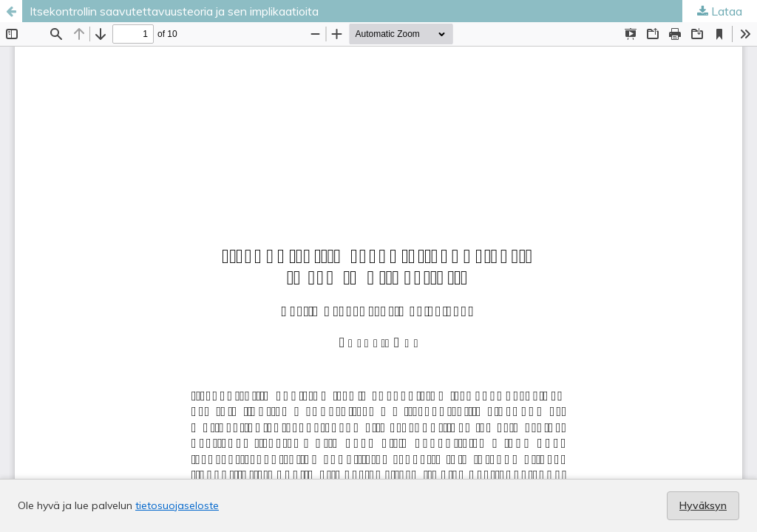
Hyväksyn (703, 505)
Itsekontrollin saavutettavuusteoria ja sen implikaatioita (174, 11)
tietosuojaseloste (177, 505)
